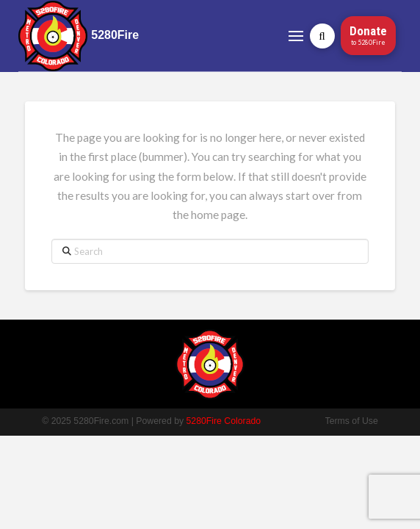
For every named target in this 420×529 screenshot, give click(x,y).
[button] (296, 36)
